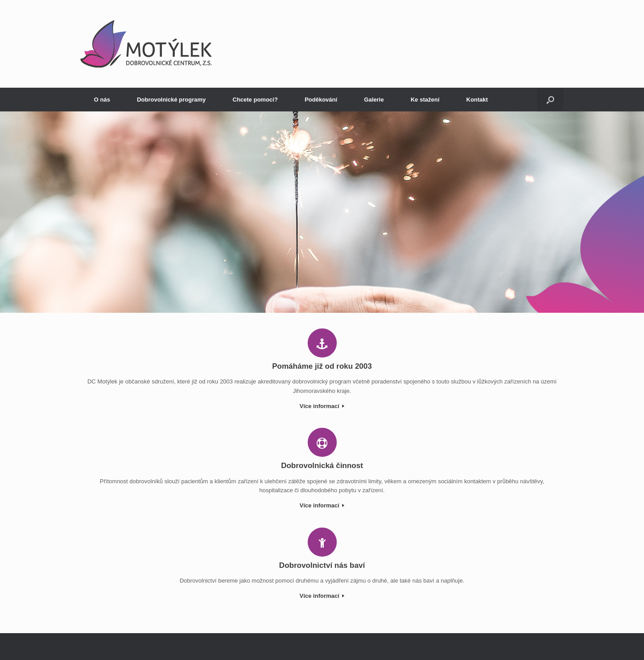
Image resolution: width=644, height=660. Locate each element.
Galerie (374, 100)
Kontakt (477, 100)
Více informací (322, 406)
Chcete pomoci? (255, 100)
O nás (102, 100)
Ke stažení (425, 100)
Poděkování (321, 100)
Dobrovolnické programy (171, 100)
